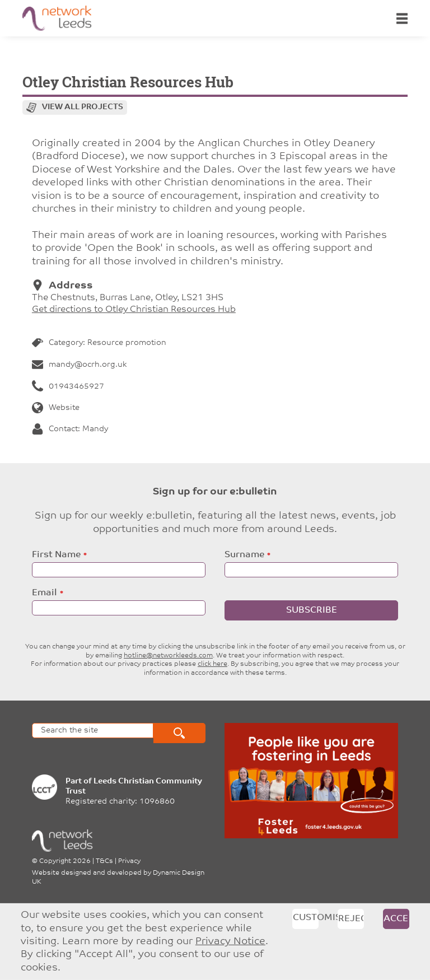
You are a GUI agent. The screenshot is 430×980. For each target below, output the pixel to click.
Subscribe (312, 610)
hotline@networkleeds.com (168, 656)
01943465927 (68, 387)
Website (56, 408)
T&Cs (104, 861)
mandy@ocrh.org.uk (79, 365)
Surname (244, 555)
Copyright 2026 (65, 861)
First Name (56, 555)
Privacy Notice (230, 942)
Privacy (129, 861)
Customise (306, 918)
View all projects (83, 107)
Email (45, 593)
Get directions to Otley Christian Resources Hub (134, 310)
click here (212, 664)
